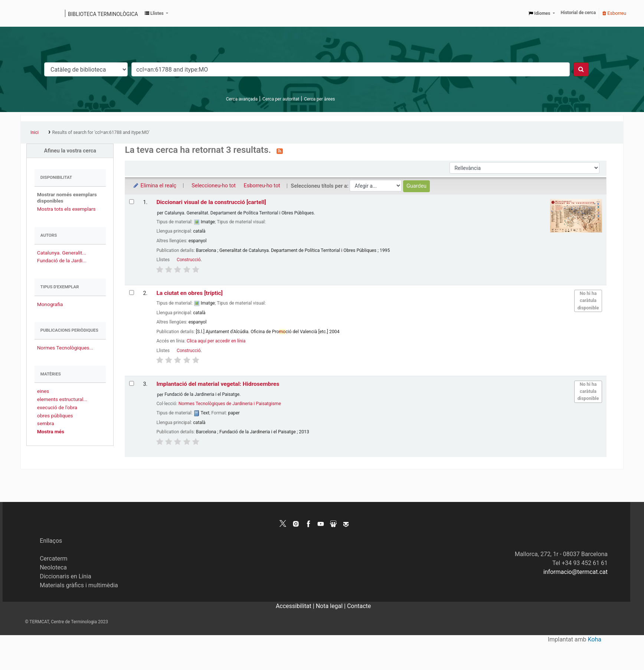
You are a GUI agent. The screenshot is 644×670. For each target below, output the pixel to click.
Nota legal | (331, 606)
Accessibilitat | (296, 606)
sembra (46, 423)
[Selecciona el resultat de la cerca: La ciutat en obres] (132, 293)
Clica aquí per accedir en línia (216, 341)
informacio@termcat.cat (576, 572)
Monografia (50, 304)
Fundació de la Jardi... (62, 260)
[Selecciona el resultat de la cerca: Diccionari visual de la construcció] (132, 202)
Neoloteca (53, 567)
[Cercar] (581, 69)
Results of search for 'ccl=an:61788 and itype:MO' (101, 132)
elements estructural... (62, 399)
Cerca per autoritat (281, 99)
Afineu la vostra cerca (70, 151)
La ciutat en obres (189, 293)
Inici (35, 132)
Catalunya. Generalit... (62, 253)
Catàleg (29, 13)
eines (43, 391)
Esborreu (614, 13)
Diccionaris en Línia (66, 576)
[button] (156, 13)
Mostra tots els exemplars (66, 209)
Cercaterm (53, 559)
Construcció (189, 260)
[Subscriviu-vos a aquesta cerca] (280, 151)
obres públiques (55, 416)
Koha (595, 639)
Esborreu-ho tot (262, 186)
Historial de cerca (578, 13)
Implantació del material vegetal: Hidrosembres (218, 384)
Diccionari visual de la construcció (211, 202)
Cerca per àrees (319, 99)
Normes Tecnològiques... (65, 348)
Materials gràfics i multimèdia (79, 585)
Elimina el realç (154, 186)
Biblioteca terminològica (103, 14)
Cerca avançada (242, 99)
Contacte (359, 606)
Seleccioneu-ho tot (214, 186)
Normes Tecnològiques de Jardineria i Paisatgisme (230, 404)
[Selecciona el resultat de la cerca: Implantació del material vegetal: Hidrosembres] (132, 383)
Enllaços (51, 541)
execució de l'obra (57, 407)
